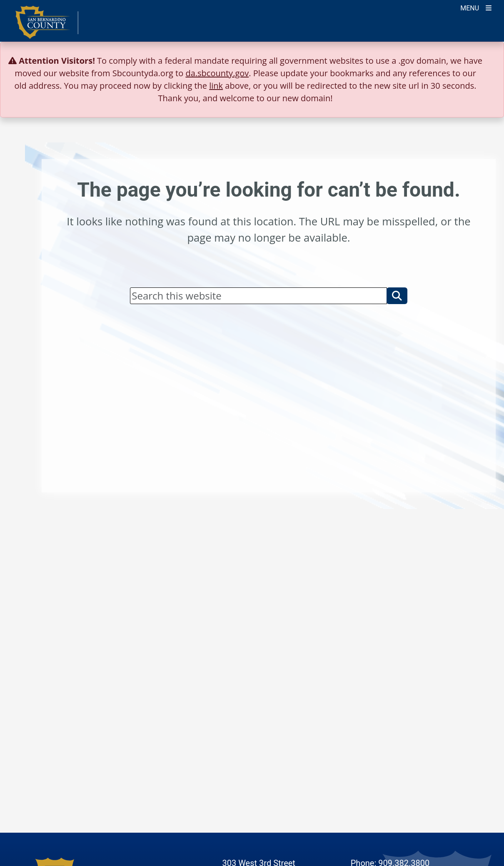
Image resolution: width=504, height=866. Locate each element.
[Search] (258, 296)
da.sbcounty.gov (217, 73)
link (216, 86)
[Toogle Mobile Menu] (476, 7)
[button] (397, 296)
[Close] (485, 61)
